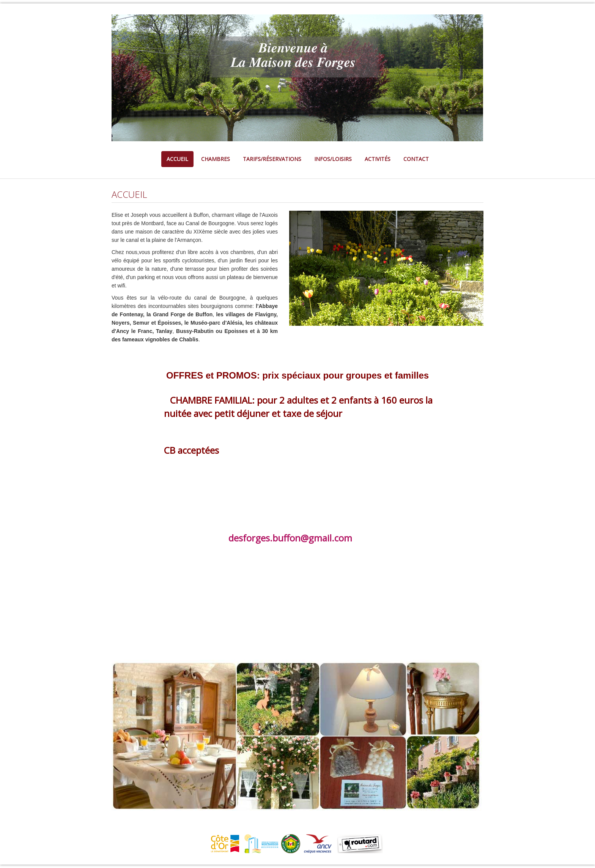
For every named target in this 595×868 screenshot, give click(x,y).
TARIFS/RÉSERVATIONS (272, 159)
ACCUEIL (177, 159)
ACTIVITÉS (378, 159)
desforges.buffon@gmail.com (290, 538)
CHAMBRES (216, 159)
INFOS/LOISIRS (333, 159)
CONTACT (416, 159)
